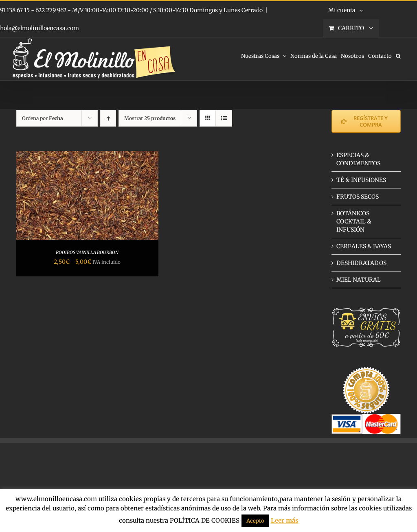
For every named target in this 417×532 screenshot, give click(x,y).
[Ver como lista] (224, 118)
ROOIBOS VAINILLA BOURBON (87, 252)
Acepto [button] (255, 521)
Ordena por (43, 118)
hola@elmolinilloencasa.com (40, 28)
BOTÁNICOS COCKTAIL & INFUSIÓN (354, 221)
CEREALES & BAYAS (364, 246)
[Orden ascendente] (108, 118)
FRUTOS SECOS (358, 197)
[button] (398, 55)
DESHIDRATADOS (361, 263)
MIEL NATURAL (359, 280)
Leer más (285, 520)
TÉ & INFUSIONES (361, 180)
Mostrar (150, 118)
